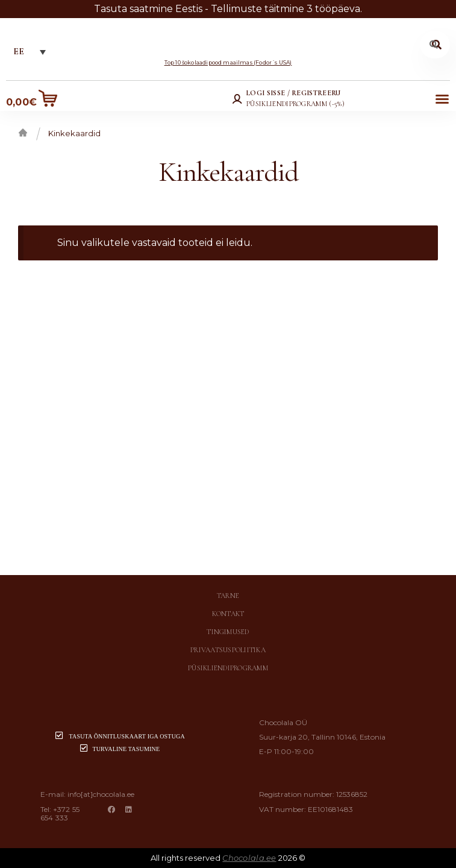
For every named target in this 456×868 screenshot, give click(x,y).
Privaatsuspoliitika (228, 650)
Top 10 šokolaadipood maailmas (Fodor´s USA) (228, 62)
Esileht (23, 133)
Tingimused (228, 632)
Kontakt (228, 614)
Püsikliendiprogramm (228, 668)
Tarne (228, 596)
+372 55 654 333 (60, 813)
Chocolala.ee (249, 858)
